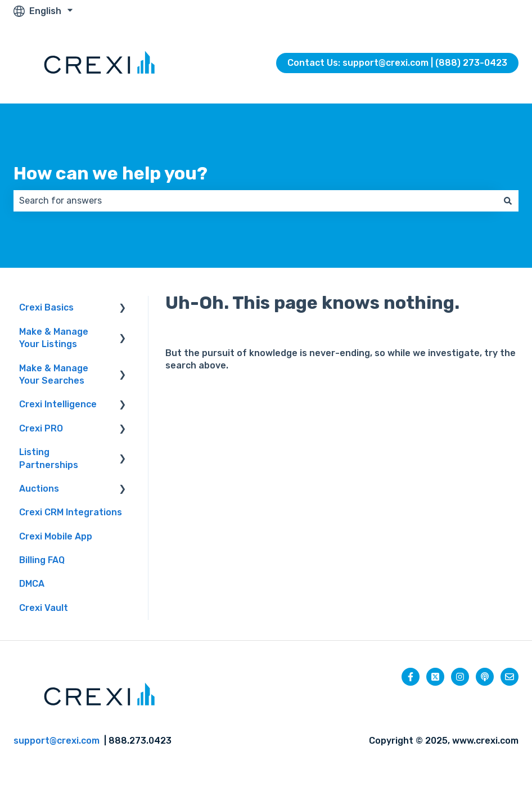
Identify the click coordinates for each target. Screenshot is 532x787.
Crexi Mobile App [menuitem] (56, 536)
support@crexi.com (57, 741)
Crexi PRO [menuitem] (41, 428)
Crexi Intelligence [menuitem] (58, 404)
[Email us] (510, 677)
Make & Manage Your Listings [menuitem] (54, 338)
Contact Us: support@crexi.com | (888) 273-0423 (397, 63)
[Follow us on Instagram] (460, 677)
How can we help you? (111, 173)
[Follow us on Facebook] (411, 677)
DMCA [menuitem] (32, 584)
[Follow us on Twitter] (435, 677)
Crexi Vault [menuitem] (44, 608)
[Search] (508, 201)
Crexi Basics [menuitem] (46, 307)
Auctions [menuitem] (39, 489)
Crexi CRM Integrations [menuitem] (71, 512)
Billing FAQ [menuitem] (42, 560)
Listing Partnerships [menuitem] (49, 458)
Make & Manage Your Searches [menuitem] (54, 374)
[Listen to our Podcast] (485, 677)
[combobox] (255, 201)
